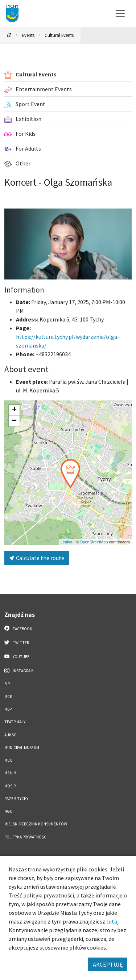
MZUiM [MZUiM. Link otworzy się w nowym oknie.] (10, 773)
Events (28, 35)
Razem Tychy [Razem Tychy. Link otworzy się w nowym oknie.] (16, 799)
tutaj (112, 921)
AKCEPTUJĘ (108, 964)
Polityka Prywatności (26, 837)
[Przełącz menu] (120, 13)
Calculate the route (37, 558)
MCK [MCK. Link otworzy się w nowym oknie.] (8, 697)
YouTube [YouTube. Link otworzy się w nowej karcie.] (17, 656)
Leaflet (67, 542)
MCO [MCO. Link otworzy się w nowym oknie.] (9, 760)
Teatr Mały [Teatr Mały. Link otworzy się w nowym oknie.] (15, 722)
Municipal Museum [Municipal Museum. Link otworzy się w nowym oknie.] (22, 748)
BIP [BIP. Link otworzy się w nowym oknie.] (7, 684)
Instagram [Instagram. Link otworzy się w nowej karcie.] (19, 670)
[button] (70, 474)
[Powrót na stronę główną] (9, 35)
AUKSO (11, 735)
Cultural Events (59, 35)
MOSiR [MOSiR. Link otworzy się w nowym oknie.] (10, 786)
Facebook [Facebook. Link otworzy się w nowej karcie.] (18, 628)
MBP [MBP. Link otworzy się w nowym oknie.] (8, 709)
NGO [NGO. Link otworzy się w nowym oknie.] (9, 811)
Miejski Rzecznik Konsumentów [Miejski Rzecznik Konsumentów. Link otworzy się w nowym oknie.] (36, 824)
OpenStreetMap (94, 542)
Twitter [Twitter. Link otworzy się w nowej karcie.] (17, 642)
